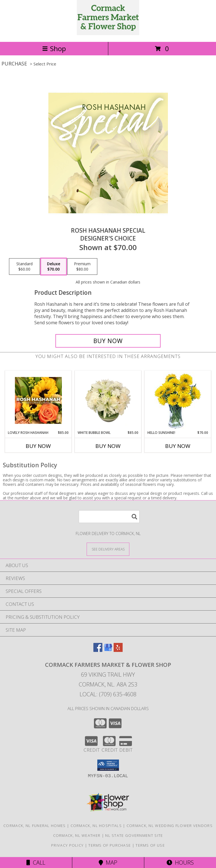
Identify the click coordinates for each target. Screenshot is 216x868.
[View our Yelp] (118, 650)
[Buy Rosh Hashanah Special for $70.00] (108, 341)
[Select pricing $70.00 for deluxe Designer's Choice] (54, 267)
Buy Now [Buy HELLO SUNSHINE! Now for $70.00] (178, 446)
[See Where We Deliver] (108, 549)
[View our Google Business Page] (108, 650)
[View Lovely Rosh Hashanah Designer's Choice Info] (38, 400)
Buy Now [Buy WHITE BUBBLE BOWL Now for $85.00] (108, 446)
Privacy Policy (67, 845)
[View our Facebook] (98, 650)
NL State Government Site (134, 835)
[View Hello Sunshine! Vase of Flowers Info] (178, 401)
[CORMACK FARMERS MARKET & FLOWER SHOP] (108, 34)
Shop (54, 48)
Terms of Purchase (110, 845)
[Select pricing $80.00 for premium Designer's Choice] (82, 267)
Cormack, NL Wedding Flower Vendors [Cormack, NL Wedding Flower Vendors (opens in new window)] (170, 826)
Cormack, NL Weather (77, 835)
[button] (108, 765)
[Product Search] (109, 517)
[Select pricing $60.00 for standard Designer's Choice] (24, 267)
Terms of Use (150, 845)
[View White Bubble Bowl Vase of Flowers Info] (108, 400)
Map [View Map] (108, 863)
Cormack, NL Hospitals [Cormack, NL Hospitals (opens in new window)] (96, 826)
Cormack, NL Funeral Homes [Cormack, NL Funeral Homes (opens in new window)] (35, 826)
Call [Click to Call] (36, 863)
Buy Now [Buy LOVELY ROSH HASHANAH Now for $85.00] (38, 446)
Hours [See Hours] (180, 863)
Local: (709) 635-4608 (108, 694)
